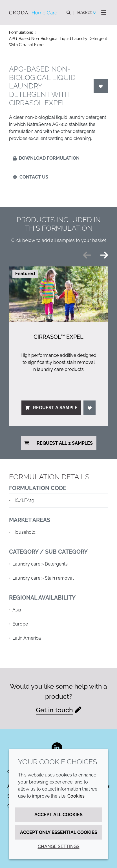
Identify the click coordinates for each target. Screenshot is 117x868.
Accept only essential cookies (59, 832)
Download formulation (46, 158)
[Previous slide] (87, 255)
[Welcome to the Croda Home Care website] (34, 13)
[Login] (101, 86)
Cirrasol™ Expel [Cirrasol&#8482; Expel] (58, 337)
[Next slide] (104, 255)
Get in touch (54, 710)
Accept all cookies (58, 815)
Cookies (76, 796)
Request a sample (51, 408)
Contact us (30, 177)
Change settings (59, 846)
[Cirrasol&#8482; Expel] (58, 294)
